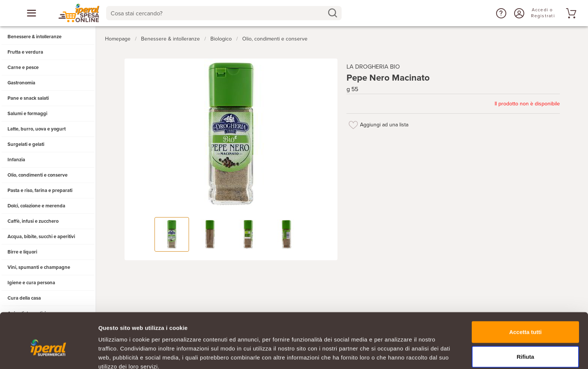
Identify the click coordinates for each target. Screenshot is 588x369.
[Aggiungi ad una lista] (353, 123)
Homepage (118, 37)
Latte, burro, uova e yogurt (37, 129)
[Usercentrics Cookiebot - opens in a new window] (49, 354)
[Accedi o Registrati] (518, 13)
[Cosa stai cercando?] (218, 13)
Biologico (221, 37)
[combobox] (224, 13)
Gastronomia (21, 83)
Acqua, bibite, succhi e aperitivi (41, 237)
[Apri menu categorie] (31, 13)
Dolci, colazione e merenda (36, 206)
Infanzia (16, 160)
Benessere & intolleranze (34, 37)
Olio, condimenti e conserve (37, 175)
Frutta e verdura (25, 52)
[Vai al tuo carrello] (570, 13)
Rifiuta (526, 320)
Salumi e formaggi (27, 114)
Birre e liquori (22, 252)
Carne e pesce (23, 67)
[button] (500, 13)
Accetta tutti (526, 295)
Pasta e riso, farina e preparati (40, 190)
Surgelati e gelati (26, 144)
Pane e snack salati (28, 98)
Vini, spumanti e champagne (39, 267)
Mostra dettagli (394, 354)
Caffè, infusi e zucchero (33, 221)
